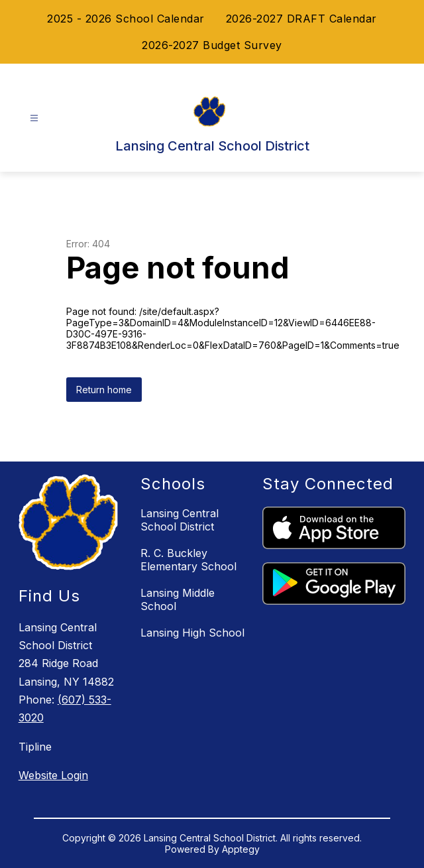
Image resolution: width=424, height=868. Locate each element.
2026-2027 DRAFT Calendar (301, 19)
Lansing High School (192, 633)
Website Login (53, 775)
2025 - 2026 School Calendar (126, 19)
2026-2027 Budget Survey (212, 45)
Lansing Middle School (178, 599)
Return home (104, 390)
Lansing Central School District (180, 520)
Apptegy (241, 849)
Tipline (35, 747)
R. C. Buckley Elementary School (188, 560)
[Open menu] (34, 118)
